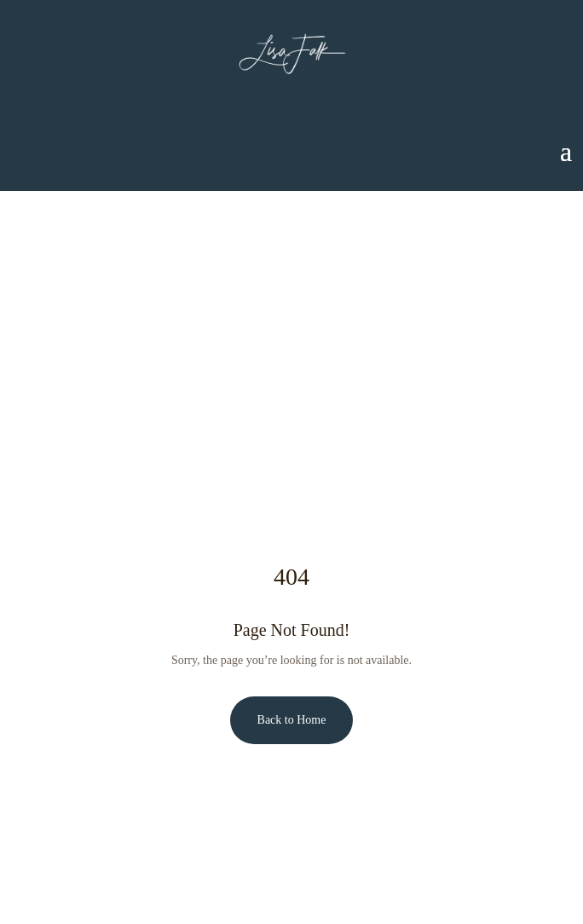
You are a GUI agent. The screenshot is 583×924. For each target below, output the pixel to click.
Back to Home (292, 720)
